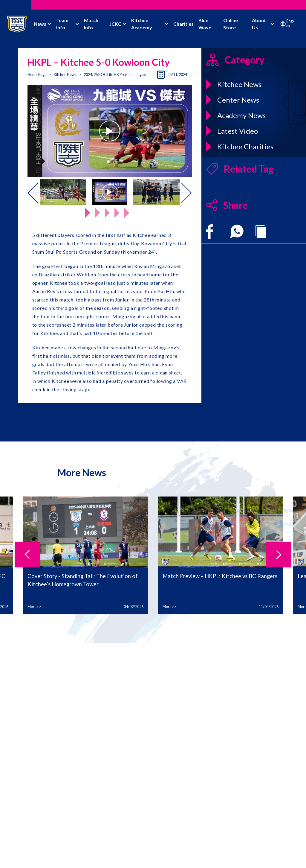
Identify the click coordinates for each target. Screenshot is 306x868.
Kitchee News (65, 74)
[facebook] (210, 232)
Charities (183, 24)
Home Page (37, 74)
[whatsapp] (237, 232)
